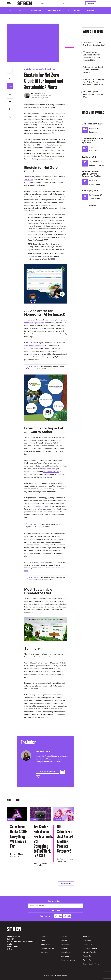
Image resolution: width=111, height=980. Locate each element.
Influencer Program (90, 948)
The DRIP (59, 762)
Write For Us (87, 944)
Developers (66, 944)
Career (21, 10)
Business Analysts (68, 960)
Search (65, 3)
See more (93, 205)
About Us (86, 936)
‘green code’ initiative (51, 472)
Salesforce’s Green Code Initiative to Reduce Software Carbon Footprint (46, 579)
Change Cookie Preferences (94, 964)
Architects (65, 956)
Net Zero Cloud (45, 145)
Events (9, 10)
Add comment (66, 883)
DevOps (64, 940)
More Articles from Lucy (48, 772)
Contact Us (87, 940)
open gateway (43, 506)
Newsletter (91, 3)
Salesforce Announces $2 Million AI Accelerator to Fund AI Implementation (45, 368)
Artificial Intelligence (33, 69)
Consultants (66, 952)
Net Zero (46, 69)
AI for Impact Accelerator (34, 346)
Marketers (65, 948)
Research (90, 10)
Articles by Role (74, 10)
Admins (64, 936)
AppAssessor (36, 10)
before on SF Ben (48, 469)
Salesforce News (54, 10)
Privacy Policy (88, 960)
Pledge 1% (87, 956)
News (53, 69)
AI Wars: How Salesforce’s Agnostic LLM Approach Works (43, 525)
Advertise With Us (90, 952)
